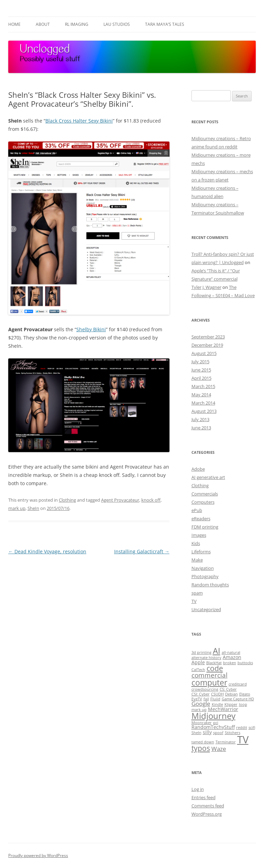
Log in (198, 789)
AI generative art (208, 477)
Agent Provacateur (120, 500)
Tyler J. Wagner (206, 287)
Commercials (205, 494)
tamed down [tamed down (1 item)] (203, 742)
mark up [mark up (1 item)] (199, 710)
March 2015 (203, 386)
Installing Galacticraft (142, 551)
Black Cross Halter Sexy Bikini (79, 121)
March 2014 (203, 403)
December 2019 (207, 345)
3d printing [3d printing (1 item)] (201, 652)
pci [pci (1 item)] (216, 723)
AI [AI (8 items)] (217, 651)
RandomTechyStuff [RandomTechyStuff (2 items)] (213, 727)
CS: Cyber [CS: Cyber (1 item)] (228, 689)
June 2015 (201, 370)
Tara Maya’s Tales (165, 24)
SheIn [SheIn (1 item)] (196, 733)
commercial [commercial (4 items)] (210, 675)
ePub (197, 510)
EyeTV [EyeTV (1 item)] (197, 699)
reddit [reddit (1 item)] (242, 728)
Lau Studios (117, 24)
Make (197, 560)
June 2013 (201, 428)
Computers (203, 502)
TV (194, 601)
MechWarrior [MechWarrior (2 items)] (223, 709)
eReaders (201, 519)
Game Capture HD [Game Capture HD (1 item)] (238, 699)
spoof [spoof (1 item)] (218, 733)
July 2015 (200, 362)
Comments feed (208, 806)
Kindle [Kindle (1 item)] (217, 704)
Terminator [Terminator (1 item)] (226, 742)
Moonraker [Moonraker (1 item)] (202, 723)
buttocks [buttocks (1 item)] (245, 663)
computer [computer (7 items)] (209, 682)
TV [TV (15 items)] (243, 740)
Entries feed (203, 797)
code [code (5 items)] (215, 668)
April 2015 (201, 378)
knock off (151, 500)
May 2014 (201, 395)
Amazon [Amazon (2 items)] (232, 657)
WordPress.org (207, 814)
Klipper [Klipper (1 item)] (231, 704)
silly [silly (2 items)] (207, 732)
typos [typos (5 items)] (201, 748)
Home (14, 24)
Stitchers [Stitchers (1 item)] (233, 733)
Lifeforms (201, 552)
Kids (196, 543)
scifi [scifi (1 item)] (252, 728)
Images (199, 535)
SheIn (33, 508)
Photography (205, 576)
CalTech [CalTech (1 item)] (198, 670)
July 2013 (200, 419)
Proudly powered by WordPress (38, 855)
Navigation (203, 568)
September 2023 (208, 337)
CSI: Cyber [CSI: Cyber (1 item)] (201, 694)
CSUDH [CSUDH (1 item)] (217, 694)
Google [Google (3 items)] (201, 704)
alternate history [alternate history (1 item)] (206, 658)
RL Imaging (77, 24)
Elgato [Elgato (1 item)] (245, 694)
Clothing (67, 500)
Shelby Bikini (91, 329)
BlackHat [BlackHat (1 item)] (214, 663)
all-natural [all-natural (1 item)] (231, 652)
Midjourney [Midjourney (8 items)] (213, 716)
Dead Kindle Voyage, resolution (47, 551)
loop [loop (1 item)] (243, 704)
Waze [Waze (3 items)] (219, 749)
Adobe (198, 469)
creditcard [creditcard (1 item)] (238, 684)
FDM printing (205, 527)
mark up (17, 508)
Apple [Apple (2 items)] (198, 662)
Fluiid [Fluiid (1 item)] (215, 699)
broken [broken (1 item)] (230, 663)
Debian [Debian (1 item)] (232, 694)
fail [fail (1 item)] (206, 699)
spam (197, 593)
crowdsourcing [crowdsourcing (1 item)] (205, 689)
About (43, 24)
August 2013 (204, 411)
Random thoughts (210, 585)
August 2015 (204, 353)
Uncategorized (206, 609)
